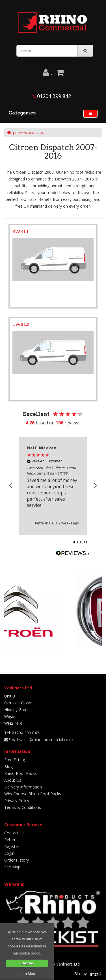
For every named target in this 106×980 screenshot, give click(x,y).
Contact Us (14, 833)
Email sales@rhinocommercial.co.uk (39, 740)
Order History (17, 860)
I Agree (27, 963)
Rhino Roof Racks (20, 773)
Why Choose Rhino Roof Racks (33, 794)
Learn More (27, 974)
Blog (8, 767)
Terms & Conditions (23, 807)
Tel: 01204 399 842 (22, 733)
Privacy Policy (17, 801)
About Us (13, 780)
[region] (53, 486)
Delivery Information (23, 787)
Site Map (12, 867)
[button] (11, 486)
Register (12, 846)
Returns (11, 840)
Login (9, 853)
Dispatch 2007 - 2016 (30, 133)
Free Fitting (15, 760)
